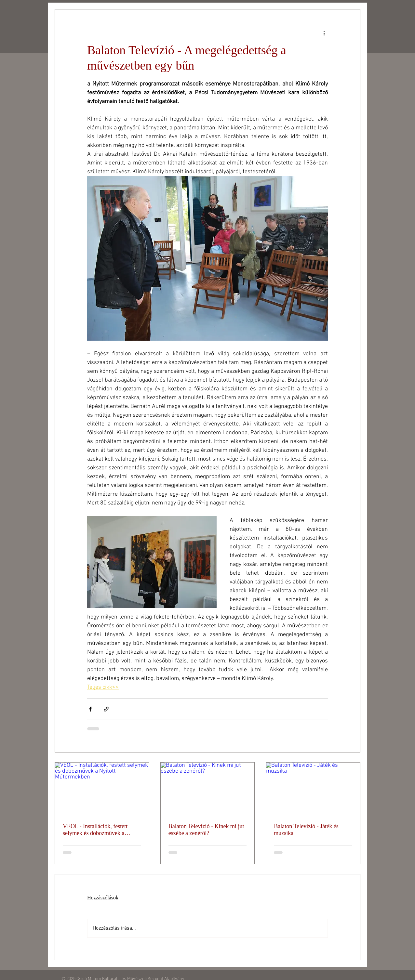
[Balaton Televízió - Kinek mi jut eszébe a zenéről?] (208, 789)
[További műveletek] (324, 33)
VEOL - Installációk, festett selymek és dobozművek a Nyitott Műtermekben (95, 830)
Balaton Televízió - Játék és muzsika (306, 830)
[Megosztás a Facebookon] (90, 709)
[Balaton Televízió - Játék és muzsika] (313, 789)
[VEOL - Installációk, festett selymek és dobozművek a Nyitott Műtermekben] (102, 789)
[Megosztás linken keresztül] (106, 709)
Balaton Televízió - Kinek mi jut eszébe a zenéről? (206, 830)
